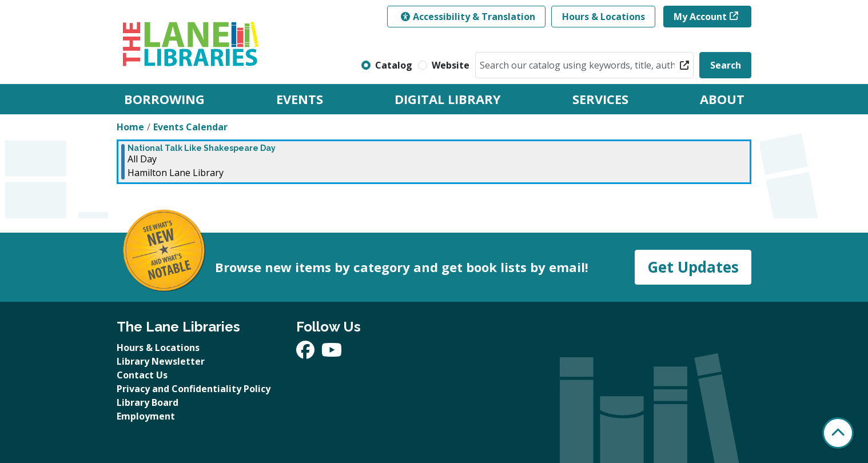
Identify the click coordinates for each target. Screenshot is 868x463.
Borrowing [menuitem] (164, 99)
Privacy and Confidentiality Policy (194, 389)
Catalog (394, 65)
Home (130, 127)
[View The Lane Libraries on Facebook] (306, 353)
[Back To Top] (838, 433)
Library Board (148, 402)
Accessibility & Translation (468, 17)
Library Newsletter (161, 361)
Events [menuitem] (300, 99)
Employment (146, 416)
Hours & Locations (604, 17)
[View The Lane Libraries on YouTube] (332, 353)
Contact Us (142, 375)
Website (451, 65)
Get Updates (693, 267)
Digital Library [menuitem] (448, 99)
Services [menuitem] (600, 99)
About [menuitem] (722, 99)
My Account (700, 17)
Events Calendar (190, 127)
